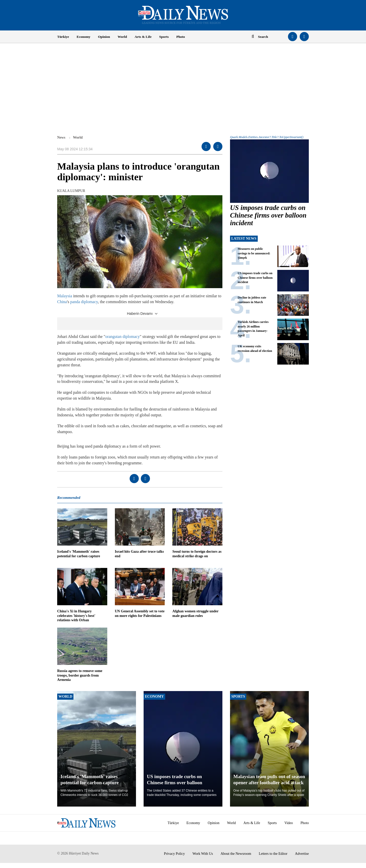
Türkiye (63, 37)
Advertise (302, 854)
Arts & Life (143, 37)
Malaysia (65, 296)
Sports (164, 37)
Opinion (104, 37)
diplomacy (131, 337)
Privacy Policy (174, 854)
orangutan (113, 337)
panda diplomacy (84, 302)
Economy (84, 37)
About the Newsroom (236, 854)
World (122, 37)
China (62, 302)
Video (289, 823)
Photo (181, 37)
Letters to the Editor (273, 854)
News (61, 138)
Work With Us (203, 854)
